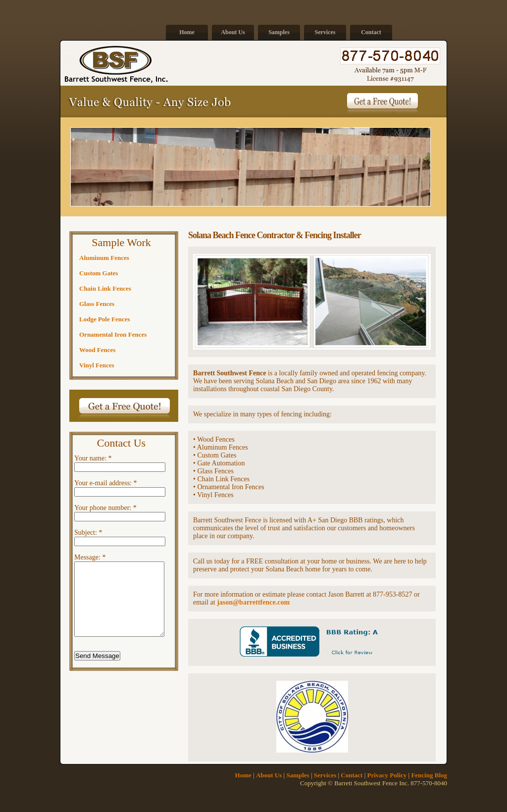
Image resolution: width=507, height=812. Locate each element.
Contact (371, 32)
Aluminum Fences (104, 258)
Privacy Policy (387, 775)
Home (187, 32)
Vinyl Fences (97, 365)
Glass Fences (97, 304)
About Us (233, 32)
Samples (279, 32)
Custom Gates (99, 273)
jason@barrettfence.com (253, 602)
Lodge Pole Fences (105, 319)
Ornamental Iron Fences (113, 334)
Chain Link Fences (105, 288)
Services (325, 32)
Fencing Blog (429, 775)
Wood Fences (97, 350)
